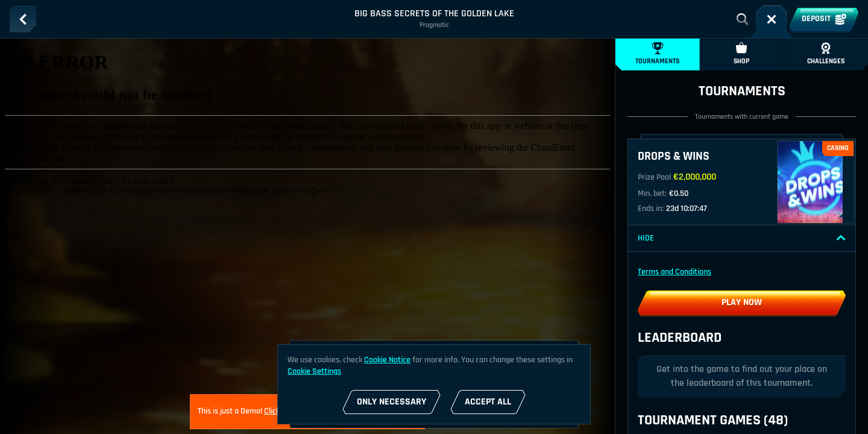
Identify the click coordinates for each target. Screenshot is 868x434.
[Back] (23, 19)
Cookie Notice (387, 360)
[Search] (743, 19)
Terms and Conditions (675, 272)
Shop (741, 54)
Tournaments (657, 54)
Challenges (826, 54)
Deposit (824, 19)
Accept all (488, 402)
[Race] (772, 19)
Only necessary (392, 402)
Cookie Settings (314, 371)
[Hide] (841, 238)
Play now (742, 302)
